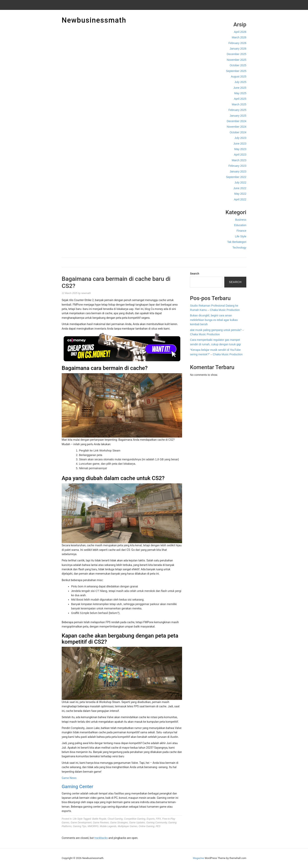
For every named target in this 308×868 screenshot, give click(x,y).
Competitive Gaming (135, 819)
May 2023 (240, 149)
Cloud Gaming (115, 819)
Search (195, 274)
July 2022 (240, 182)
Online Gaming (147, 826)
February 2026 (237, 43)
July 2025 (240, 82)
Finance (241, 231)
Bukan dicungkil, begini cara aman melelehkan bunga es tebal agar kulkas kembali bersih (214, 320)
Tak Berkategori (237, 242)
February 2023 (237, 166)
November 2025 (236, 60)
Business (241, 220)
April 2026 (240, 32)
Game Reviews (101, 823)
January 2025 (238, 116)
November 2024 (236, 127)
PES (158, 826)
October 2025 (238, 65)
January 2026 (238, 49)
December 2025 (236, 54)
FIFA (158, 819)
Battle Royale (99, 819)
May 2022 (240, 194)
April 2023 (240, 155)
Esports (151, 819)
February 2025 (237, 110)
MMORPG (93, 826)
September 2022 (236, 177)
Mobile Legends (108, 826)
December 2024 (236, 121)
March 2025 (239, 104)
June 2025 (240, 88)
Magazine (198, 858)
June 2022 (240, 188)
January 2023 (238, 171)
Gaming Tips (80, 826)
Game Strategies (119, 823)
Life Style (241, 236)
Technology (239, 248)
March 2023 (239, 160)
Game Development (81, 823)
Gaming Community (157, 823)
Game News (69, 778)
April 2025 (240, 99)
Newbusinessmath (94, 20)
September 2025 (236, 71)
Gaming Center (77, 787)
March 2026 (239, 37)
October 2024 (238, 132)
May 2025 (240, 93)
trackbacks (101, 838)
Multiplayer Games (127, 826)
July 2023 (240, 138)
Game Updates (137, 823)
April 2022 (240, 199)
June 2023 (240, 144)
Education (240, 225)
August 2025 (239, 76)
